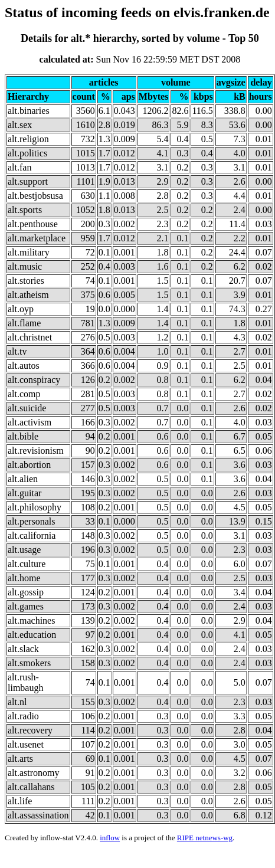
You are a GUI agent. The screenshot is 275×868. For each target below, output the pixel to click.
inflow (110, 838)
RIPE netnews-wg (205, 838)
